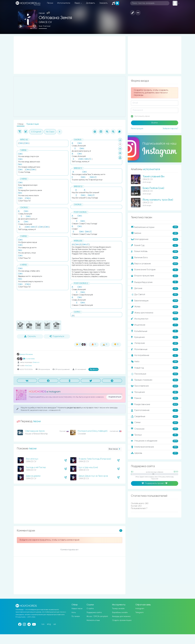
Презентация (33, 124)
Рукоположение (155, 410)
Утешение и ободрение (155, 441)
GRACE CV (45, 22)
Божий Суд (155, 245)
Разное (155, 398)
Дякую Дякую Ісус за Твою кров (93, 476)
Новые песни (77, 609)
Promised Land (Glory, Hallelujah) (93, 431)
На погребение (155, 356)
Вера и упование (155, 264)
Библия (155, 233)
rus (43, 624)
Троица (155, 435)
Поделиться (57, 336)
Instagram (140, 609)
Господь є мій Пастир (36, 467)
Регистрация (137, 129)
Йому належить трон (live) (158, 200)
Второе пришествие (155, 276)
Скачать (30, 336)
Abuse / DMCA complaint (97, 616)
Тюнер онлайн (118, 609)
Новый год (155, 368)
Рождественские (155, 404)
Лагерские (155, 343)
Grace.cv (36, 362)
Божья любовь (155, 252)
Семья (155, 423)
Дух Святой (155, 295)
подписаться (115, 397)
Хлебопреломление (155, 447)
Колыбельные (155, 331)
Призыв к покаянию (155, 380)
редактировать (74, 408)
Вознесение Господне (155, 270)
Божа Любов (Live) (153, 188)
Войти (155, 123)
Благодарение (155, 239)
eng (49, 624)
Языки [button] (77, 3)
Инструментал (155, 319)
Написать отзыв (93, 620)
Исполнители (64, 3)
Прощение (155, 392)
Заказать (103, 3)
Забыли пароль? (170, 129)
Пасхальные (155, 374)
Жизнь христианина (155, 313)
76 (94, 369)
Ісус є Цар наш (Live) (88, 467)
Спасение (155, 429)
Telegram (139, 612)
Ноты (74, 612)
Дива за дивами (33, 476)
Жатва (155, 307)
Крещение (155, 337)
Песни (50, 3)
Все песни (115, 449)
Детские (155, 288)
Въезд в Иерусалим (155, 282)
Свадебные (155, 417)
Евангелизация (155, 301)
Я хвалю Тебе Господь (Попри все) (95, 459)
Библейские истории (155, 227)
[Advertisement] (70, 55)
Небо (155, 362)
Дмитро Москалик (25, 354)
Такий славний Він (153, 177)
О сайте (90, 609)
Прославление (155, 386)
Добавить (91, 3)
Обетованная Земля (35, 431)
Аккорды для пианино (121, 616)
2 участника (29, 359)
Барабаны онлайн (120, 612)
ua (55, 624)
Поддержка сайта (94, 612)
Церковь (155, 453)
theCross (28, 366)
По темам (76, 616)
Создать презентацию (122, 620)
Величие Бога (155, 258)
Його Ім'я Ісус (32, 459)
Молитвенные (155, 349)
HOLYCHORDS (37, 392)
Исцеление (155, 325)
